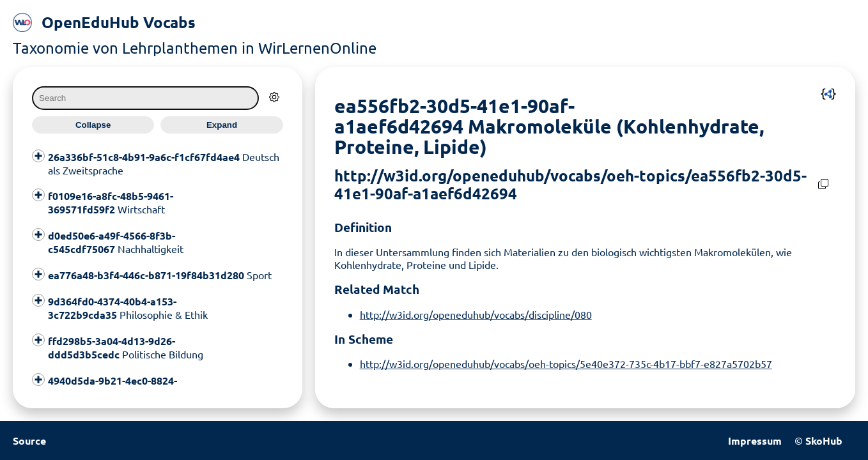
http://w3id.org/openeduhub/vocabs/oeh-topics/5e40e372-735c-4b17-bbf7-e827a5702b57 (566, 364)
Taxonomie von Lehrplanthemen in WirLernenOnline (195, 48)
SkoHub (824, 441)
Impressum (755, 441)
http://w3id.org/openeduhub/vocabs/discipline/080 (476, 314)
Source (29, 441)
